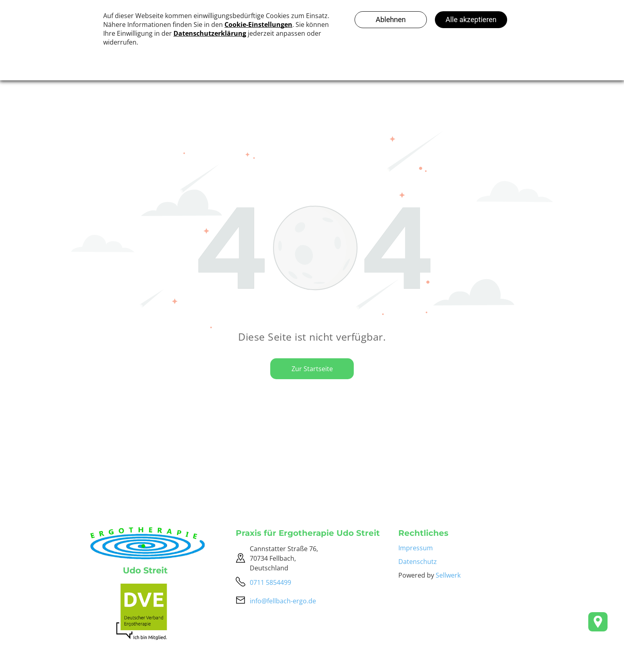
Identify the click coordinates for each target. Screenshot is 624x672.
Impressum (416, 548)
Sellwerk (448, 575)
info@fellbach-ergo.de (283, 601)
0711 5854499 (270, 582)
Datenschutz (418, 562)
